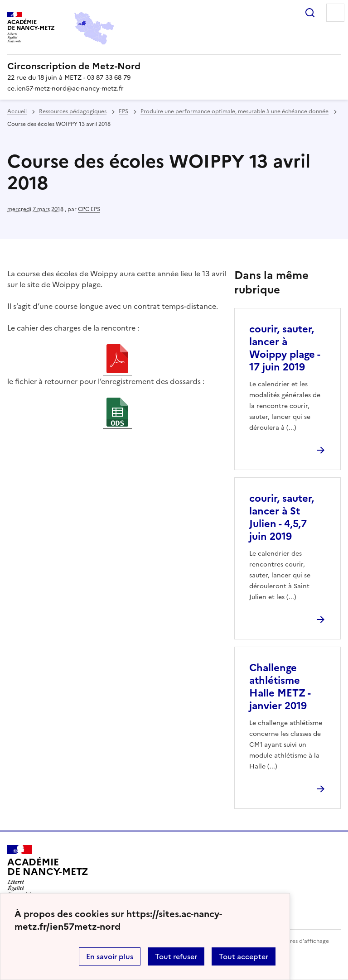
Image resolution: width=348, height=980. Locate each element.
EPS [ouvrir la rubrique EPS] (123, 111)
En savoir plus (110, 956)
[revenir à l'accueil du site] (174, 66)
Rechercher (310, 13)
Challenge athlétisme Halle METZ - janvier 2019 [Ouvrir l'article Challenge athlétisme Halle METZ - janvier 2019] (280, 687)
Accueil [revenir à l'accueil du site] (17, 111)
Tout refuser (176, 956)
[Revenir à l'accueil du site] (48, 871)
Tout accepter (244, 956)
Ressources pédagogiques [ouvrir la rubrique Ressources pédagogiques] (73, 111)
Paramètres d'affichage (298, 941)
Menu (335, 13)
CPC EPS (89, 209)
